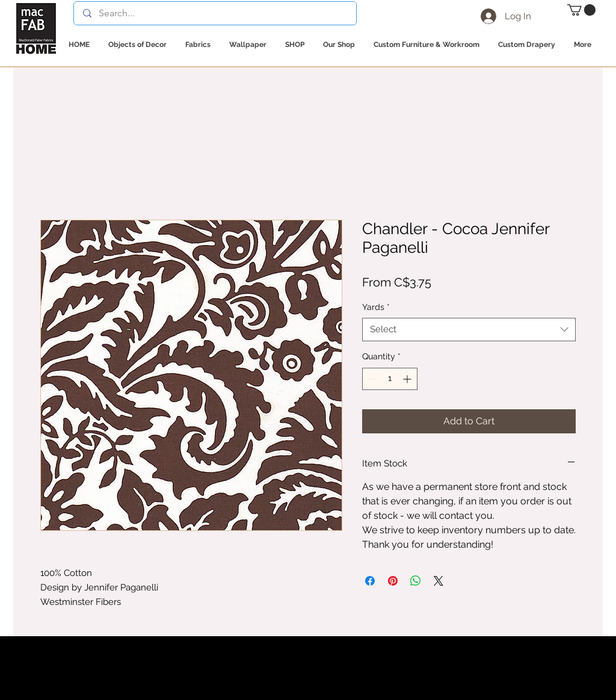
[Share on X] (439, 581)
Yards (376, 307)
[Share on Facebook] (370, 581)
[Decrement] (371, 379)
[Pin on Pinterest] (393, 581)
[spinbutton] (390, 379)
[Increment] (408, 379)
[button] (581, 10)
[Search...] (215, 13)
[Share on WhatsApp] (416, 581)
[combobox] (469, 330)
